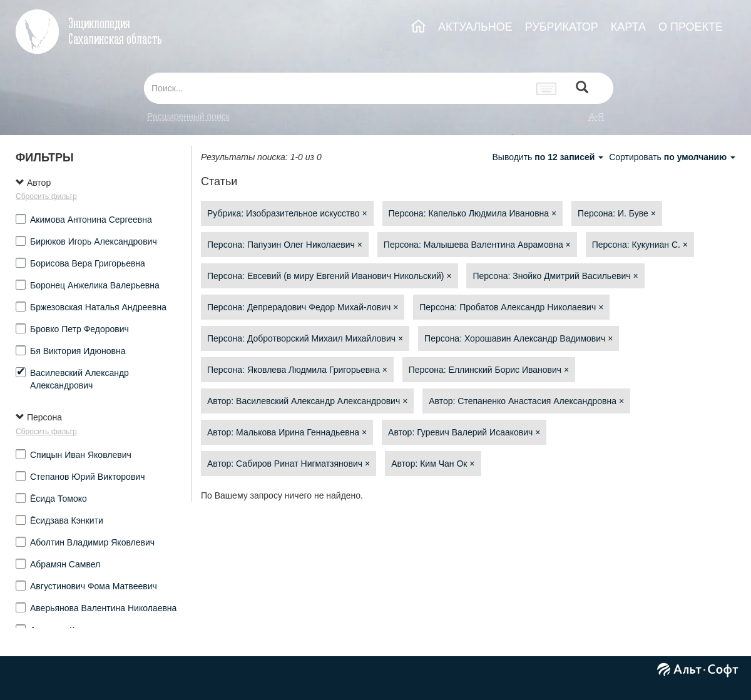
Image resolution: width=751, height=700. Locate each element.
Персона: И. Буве (617, 213)
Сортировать (672, 157)
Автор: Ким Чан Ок (433, 464)
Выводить (549, 157)
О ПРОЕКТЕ (691, 27)
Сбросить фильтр (46, 196)
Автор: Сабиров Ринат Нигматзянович (289, 464)
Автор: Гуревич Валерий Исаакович (464, 432)
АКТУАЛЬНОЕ (475, 27)
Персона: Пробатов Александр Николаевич (511, 307)
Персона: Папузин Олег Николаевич (285, 245)
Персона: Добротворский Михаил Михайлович (305, 338)
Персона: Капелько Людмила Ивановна (473, 213)
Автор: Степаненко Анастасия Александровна (526, 401)
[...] (337, 88)
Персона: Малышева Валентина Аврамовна (477, 245)
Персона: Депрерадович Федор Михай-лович (303, 307)
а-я (596, 116)
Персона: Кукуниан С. (640, 245)
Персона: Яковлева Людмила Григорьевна (297, 370)
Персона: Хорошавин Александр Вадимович (519, 338)
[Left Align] (582, 89)
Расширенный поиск (188, 116)
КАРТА (628, 27)
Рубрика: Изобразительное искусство (287, 213)
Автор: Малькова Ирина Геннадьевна (287, 432)
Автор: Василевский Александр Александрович (307, 401)
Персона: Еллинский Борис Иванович (489, 370)
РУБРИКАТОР (562, 27)
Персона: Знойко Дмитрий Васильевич (555, 276)
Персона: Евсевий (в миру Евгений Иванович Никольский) (330, 276)
